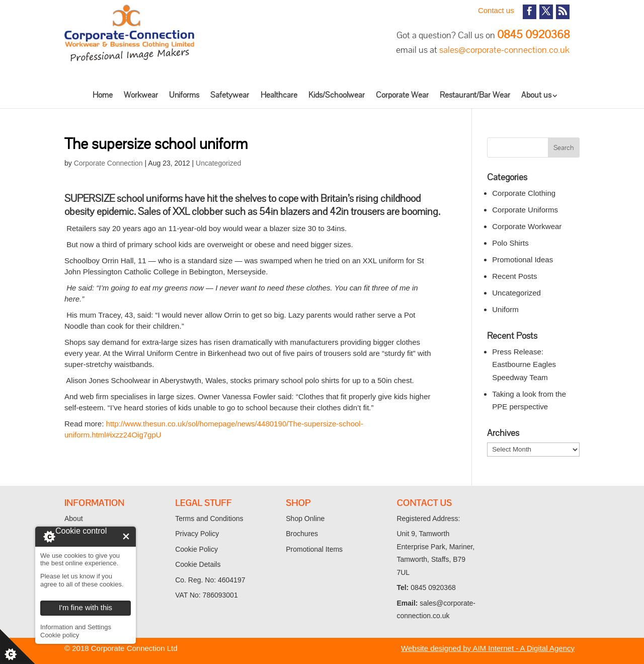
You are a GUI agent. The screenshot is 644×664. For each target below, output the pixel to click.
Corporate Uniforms (525, 210)
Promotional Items (314, 549)
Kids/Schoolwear (337, 95)
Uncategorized (218, 163)
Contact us (496, 10)
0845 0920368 (533, 34)
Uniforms (184, 95)
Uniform (505, 309)
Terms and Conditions (209, 519)
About (74, 519)
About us (536, 95)
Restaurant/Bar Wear (475, 95)
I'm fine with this (126, 536)
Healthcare (279, 95)
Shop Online (305, 519)
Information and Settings (76, 627)
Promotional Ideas (522, 260)
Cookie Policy (196, 549)
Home (103, 95)
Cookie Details (198, 564)
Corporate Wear (402, 95)
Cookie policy (60, 635)
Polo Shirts (510, 243)
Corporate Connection (108, 163)
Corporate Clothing (524, 193)
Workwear (141, 95)
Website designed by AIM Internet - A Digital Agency (488, 648)
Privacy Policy (197, 534)
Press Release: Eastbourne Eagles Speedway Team (524, 364)
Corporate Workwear (527, 226)
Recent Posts (514, 276)
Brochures (302, 534)
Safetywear (230, 95)
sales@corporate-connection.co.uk (504, 50)
